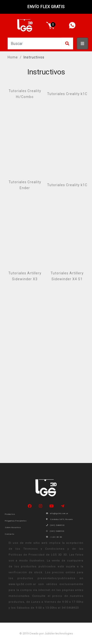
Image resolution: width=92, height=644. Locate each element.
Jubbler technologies (59, 634)
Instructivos (34, 57)
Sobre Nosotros (13, 527)
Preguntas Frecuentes (16, 521)
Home (13, 57)
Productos (10, 514)
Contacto (10, 534)
